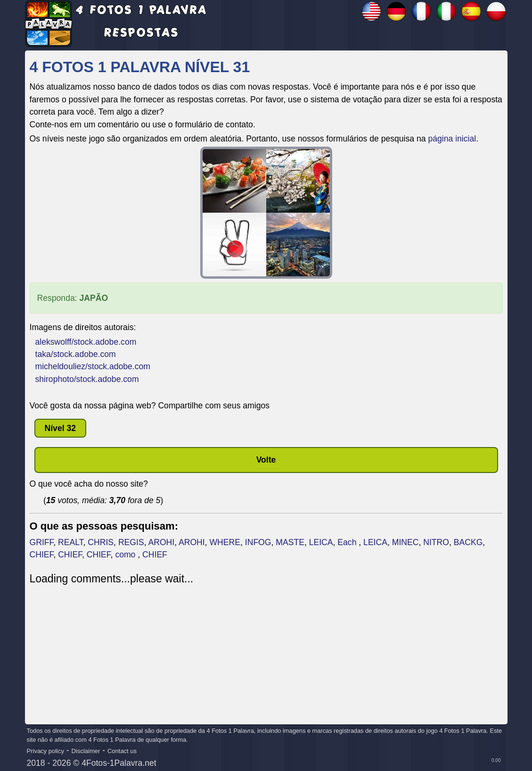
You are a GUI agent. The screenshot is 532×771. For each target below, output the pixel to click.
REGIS (131, 542)
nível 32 (61, 428)
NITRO (436, 542)
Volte (266, 460)
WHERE (225, 542)
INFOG (258, 542)
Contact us (122, 751)
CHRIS (101, 542)
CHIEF (42, 555)
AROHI (161, 542)
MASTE (290, 542)
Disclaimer (86, 751)
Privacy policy (45, 751)
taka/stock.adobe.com (76, 354)
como (126, 555)
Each (348, 542)
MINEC (405, 542)
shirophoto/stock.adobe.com (87, 379)
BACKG (468, 542)
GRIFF (42, 542)
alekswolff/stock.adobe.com (86, 342)
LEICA (321, 542)
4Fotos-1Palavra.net (119, 763)
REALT (70, 542)
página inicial (452, 139)
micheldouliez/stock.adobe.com (93, 366)
